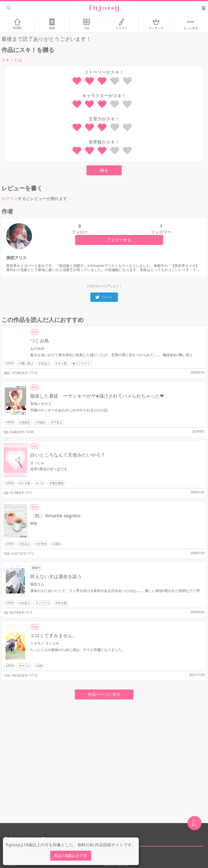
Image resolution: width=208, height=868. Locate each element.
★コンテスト (81, 363)
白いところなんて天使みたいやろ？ (68, 455)
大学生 (43, 544)
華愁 (34, 523)
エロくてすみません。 (54, 635)
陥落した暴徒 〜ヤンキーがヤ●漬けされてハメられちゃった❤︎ (97, 396)
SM (40, 666)
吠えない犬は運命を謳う (56, 576)
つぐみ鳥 (40, 341)
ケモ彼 (26, 483)
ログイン (10, 198)
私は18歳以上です (71, 856)
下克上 (58, 422)
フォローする (119, 240)
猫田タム (37, 584)
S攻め (42, 422)
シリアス (44, 603)
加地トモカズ (41, 404)
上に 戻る (195, 823)
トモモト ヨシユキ (45, 643)
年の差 (62, 603)
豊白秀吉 (58, 483)
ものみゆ (37, 348)
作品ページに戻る (104, 694)
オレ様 (62, 363)
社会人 (45, 363)
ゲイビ (26, 666)
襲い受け (27, 363)
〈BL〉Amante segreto (55, 516)
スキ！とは (12, 60)
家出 (58, 544)
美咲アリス (16, 258)
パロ (41, 483)
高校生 (26, 422)
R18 (11, 363)
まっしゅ (37, 463)
